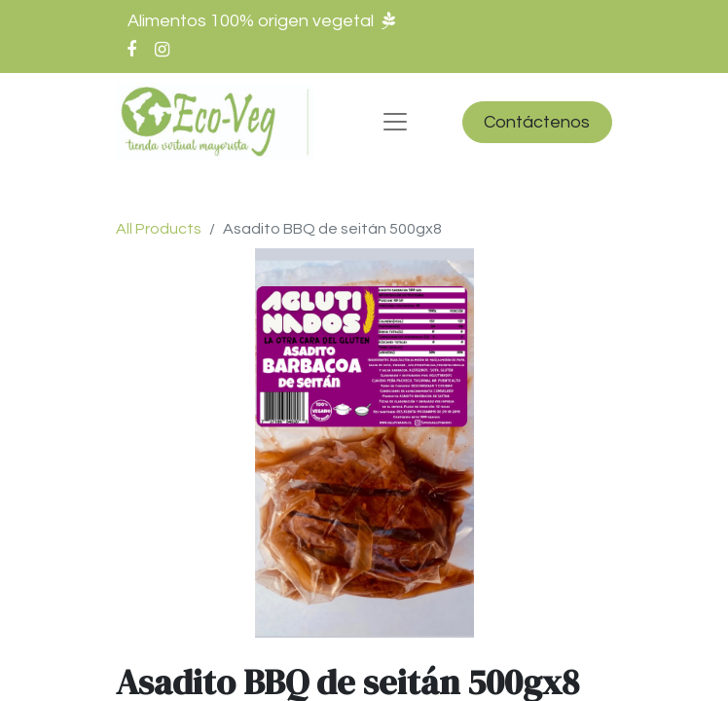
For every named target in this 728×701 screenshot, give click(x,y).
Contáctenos (537, 122)
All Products (159, 229)
